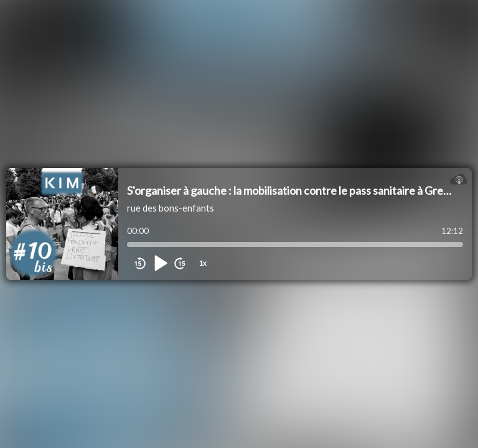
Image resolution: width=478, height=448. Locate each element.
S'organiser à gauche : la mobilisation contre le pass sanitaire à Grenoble (299, 190)
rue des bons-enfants (171, 208)
